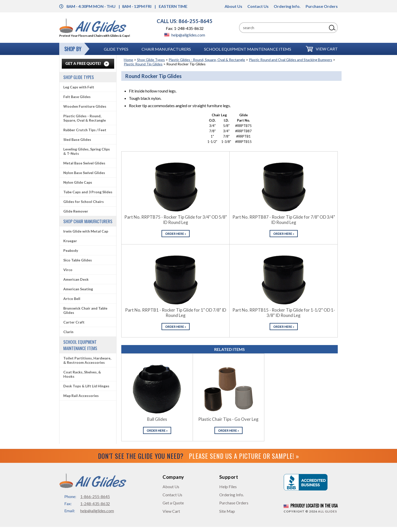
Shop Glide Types (151, 60)
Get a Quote (173, 503)
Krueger (70, 241)
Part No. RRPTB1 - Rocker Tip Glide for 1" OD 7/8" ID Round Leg (176, 313)
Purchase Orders (322, 6)
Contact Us (258, 6)
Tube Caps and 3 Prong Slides (88, 192)
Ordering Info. (287, 6)
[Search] (283, 28)
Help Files (228, 487)
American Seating (78, 289)
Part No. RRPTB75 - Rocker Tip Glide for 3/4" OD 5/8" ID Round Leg (176, 220)
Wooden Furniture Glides (85, 106)
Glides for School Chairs (84, 202)
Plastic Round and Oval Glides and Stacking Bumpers (291, 60)
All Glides (327, 511)
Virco (68, 270)
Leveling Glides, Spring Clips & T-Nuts (87, 151)
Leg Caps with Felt (79, 87)
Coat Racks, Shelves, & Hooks (82, 374)
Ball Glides (157, 419)
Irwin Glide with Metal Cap (86, 231)
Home (128, 60)
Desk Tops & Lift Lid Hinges (86, 386)
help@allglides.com (185, 35)
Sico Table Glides (78, 260)
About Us (233, 6)
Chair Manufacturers (166, 49)
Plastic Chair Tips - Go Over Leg (228, 419)
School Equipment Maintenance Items (248, 49)
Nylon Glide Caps (78, 182)
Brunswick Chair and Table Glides (85, 310)
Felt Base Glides (77, 97)
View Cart (327, 49)
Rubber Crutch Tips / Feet (85, 130)
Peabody (71, 250)
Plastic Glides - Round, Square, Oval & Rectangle (207, 60)
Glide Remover (76, 211)
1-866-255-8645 (95, 496)
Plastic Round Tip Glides (143, 64)
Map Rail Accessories (81, 396)
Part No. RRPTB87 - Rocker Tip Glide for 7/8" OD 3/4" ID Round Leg (284, 220)
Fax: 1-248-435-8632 (185, 28)
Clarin (68, 332)
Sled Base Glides (77, 139)
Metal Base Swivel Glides (84, 163)
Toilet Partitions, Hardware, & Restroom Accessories (87, 360)
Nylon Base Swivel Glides (84, 173)
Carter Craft (74, 322)
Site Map (227, 511)
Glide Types (116, 49)
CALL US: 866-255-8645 (185, 21)
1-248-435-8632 (95, 504)
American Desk (76, 279)
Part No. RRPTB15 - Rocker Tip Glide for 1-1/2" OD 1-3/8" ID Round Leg (284, 313)
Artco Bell (72, 299)
